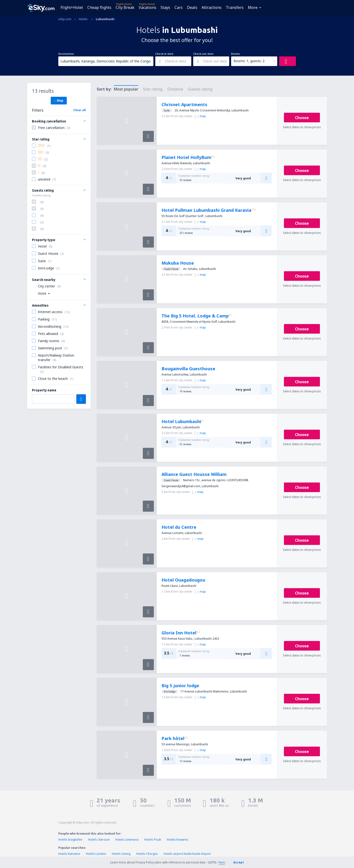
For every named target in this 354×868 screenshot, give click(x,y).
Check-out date (203, 54)
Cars (179, 7)
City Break (125, 7)
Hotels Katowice (69, 854)
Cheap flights (99, 7)
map (202, 116)
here (222, 862)
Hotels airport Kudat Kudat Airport (187, 854)
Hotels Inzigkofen (70, 840)
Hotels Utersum (99, 840)
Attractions (212, 7)
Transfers (235, 7)
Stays (165, 7)
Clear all (80, 110)
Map (59, 100)
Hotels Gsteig (121, 854)
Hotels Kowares (178, 840)
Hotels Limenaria (127, 840)
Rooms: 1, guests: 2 (249, 61)
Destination (66, 54)
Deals (192, 7)
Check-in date (164, 54)
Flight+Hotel (72, 7)
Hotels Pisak (153, 840)
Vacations (147, 7)
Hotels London (96, 854)
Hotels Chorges (147, 854)
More (253, 7)
